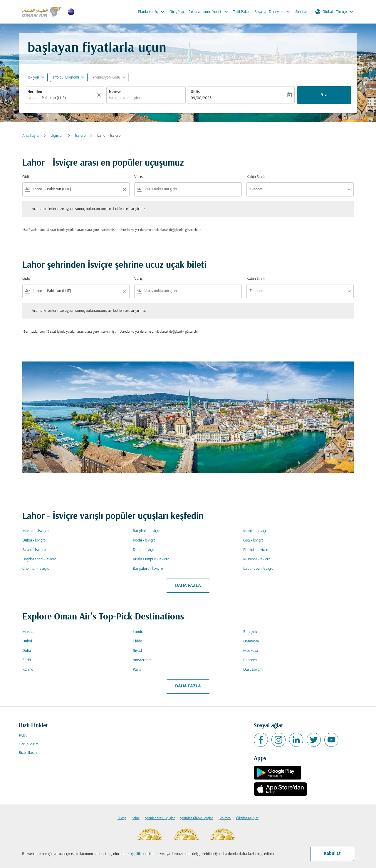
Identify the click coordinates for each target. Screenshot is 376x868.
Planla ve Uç (153, 12)
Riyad (137, 651)
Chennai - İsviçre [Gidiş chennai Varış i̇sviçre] (36, 569)
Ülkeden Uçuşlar (247, 818)
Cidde (137, 641)
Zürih (27, 660)
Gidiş (195, 92)
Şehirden (225, 818)
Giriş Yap (177, 12)
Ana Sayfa (31, 136)
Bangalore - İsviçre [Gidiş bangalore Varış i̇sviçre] (148, 569)
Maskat (29, 632)
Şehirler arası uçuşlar (160, 818)
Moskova (251, 651)
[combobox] (61, 98)
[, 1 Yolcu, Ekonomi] (66, 78)
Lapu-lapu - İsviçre (258, 569)
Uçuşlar (57, 136)
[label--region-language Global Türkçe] (335, 12)
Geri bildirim (29, 744)
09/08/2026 (201, 98)
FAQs (23, 736)
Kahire (28, 670)
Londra (139, 632)
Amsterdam (142, 660)
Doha (27, 651)
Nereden (35, 92)
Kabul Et (332, 854)
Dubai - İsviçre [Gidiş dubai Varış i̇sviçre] (34, 540)
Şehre (136, 818)
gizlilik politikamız (145, 854)
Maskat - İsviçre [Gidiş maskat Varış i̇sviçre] (35, 531)
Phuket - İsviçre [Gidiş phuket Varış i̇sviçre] (256, 550)
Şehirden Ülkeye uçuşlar (197, 818)
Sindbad (302, 12)
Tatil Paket (242, 12)
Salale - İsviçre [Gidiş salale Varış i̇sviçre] (34, 550)
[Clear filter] (124, 189)
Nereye (115, 92)
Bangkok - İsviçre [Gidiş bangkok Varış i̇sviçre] (146, 531)
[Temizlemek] (100, 95)
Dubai (27, 641)
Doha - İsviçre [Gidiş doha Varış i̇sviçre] (144, 550)
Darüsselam (253, 670)
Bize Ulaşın (28, 753)
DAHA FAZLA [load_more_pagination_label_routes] (188, 586)
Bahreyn (250, 660)
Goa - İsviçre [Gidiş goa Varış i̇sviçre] (253, 540)
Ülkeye (122, 818)
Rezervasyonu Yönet (210, 12)
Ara (324, 95)
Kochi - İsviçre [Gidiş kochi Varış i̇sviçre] (144, 540)
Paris (137, 670)
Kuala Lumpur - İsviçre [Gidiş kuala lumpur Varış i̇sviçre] (151, 559)
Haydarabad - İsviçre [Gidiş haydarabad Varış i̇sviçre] (39, 559)
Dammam (251, 641)
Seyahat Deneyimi (274, 12)
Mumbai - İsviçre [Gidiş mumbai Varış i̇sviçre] (257, 559)
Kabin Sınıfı (256, 177)
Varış (139, 177)
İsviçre (80, 136)
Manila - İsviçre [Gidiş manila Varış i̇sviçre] (256, 531)
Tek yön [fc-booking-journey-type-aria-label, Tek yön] (33, 78)
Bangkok (250, 632)
